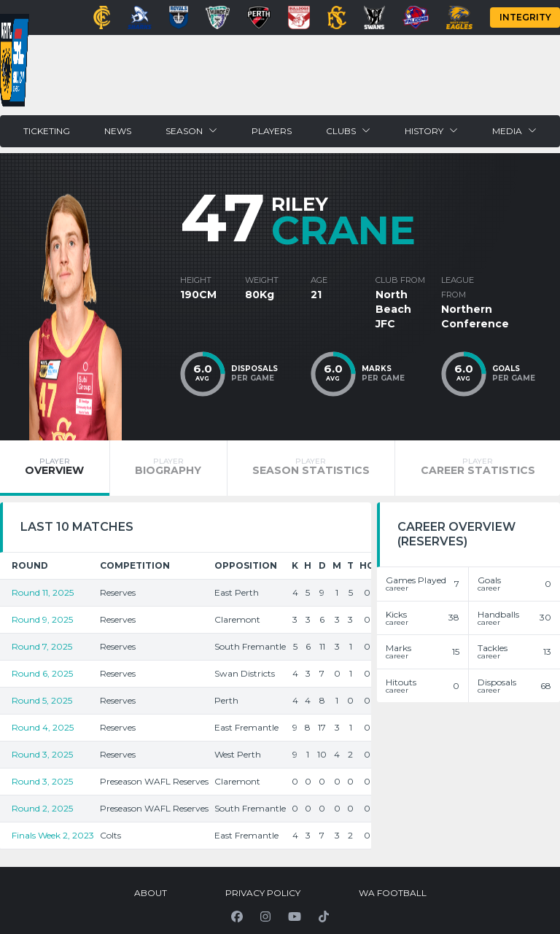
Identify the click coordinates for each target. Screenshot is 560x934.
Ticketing (47, 131)
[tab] (55, 468)
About (151, 893)
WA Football (393, 893)
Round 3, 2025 (42, 754)
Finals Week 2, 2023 (53, 835)
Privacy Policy (263, 893)
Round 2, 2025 (42, 808)
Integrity (525, 17)
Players (272, 131)
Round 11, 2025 (43, 592)
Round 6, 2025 (42, 673)
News (118, 131)
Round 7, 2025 (42, 646)
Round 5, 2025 (42, 700)
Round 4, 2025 (43, 727)
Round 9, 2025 (42, 619)
